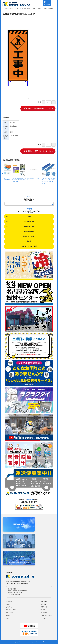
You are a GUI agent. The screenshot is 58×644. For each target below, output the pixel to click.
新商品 (8, 618)
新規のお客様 (44, 601)
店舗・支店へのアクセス (12, 610)
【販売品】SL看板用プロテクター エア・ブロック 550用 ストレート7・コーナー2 (49, 173)
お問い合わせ (44, 604)
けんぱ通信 (9, 607)
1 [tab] (29, 99)
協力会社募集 (44, 613)
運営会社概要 (44, 607)
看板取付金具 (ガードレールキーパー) (34, 172)
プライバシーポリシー (46, 615)
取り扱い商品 (9, 601)
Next (56, 173)
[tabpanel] (29, 58)
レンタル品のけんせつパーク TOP (11, 8)
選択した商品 (47, 4)
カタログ (8, 604)
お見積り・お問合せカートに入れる (38, 109)
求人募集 (43, 610)
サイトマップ (44, 618)
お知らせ (8, 615)
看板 (34, 8)
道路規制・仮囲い (26, 8)
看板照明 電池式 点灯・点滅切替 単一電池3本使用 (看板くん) (19, 173)
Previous (3, 173)
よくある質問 (9, 613)
